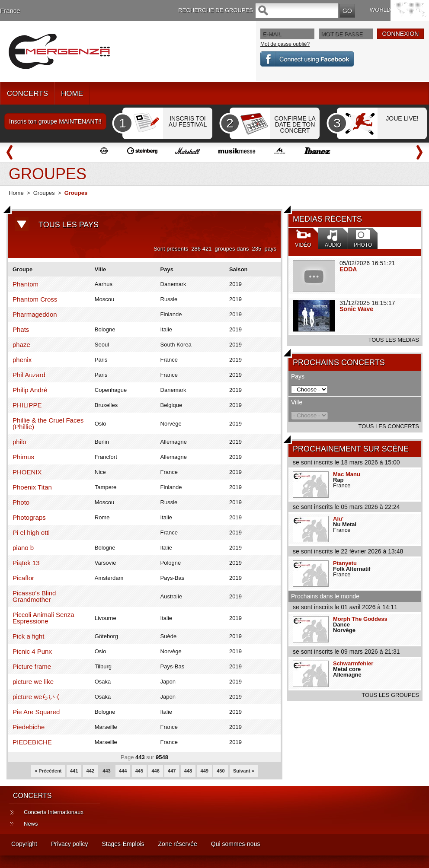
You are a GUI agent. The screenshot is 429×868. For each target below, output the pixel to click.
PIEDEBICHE (32, 742)
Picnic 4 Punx (32, 651)
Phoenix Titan (32, 487)
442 (90, 771)
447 (172, 771)
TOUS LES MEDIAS (394, 340)
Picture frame (32, 666)
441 (74, 771)
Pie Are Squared (36, 712)
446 (155, 771)
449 (205, 771)
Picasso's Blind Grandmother (34, 596)
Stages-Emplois (123, 844)
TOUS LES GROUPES (390, 695)
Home (16, 193)
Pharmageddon (35, 314)
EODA (348, 269)
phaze (21, 345)
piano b (23, 548)
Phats (21, 329)
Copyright (24, 844)
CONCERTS (27, 94)
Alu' (338, 519)
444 (123, 771)
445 (139, 771)
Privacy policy (70, 844)
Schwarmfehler (353, 663)
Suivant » (244, 771)
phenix (22, 360)
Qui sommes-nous (236, 844)
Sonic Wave (356, 309)
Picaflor (23, 578)
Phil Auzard (29, 375)
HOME (72, 94)
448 (188, 771)
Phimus (23, 457)
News (31, 824)
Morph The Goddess (360, 619)
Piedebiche (29, 727)
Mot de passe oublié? (285, 44)
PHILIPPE (27, 405)
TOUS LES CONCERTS (389, 426)
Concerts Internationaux (54, 812)
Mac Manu (347, 474)
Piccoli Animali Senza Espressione (43, 618)
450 (221, 771)
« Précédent (48, 771)
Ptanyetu (345, 563)
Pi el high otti (31, 533)
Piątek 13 (26, 563)
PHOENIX (27, 472)
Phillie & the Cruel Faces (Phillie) (48, 423)
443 (106, 771)
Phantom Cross (35, 299)
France (10, 11)
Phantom (26, 284)
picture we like (33, 682)
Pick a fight (28, 636)
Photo (21, 502)
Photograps (29, 517)
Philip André (30, 390)
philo (19, 442)
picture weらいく (37, 697)
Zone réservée (178, 844)
